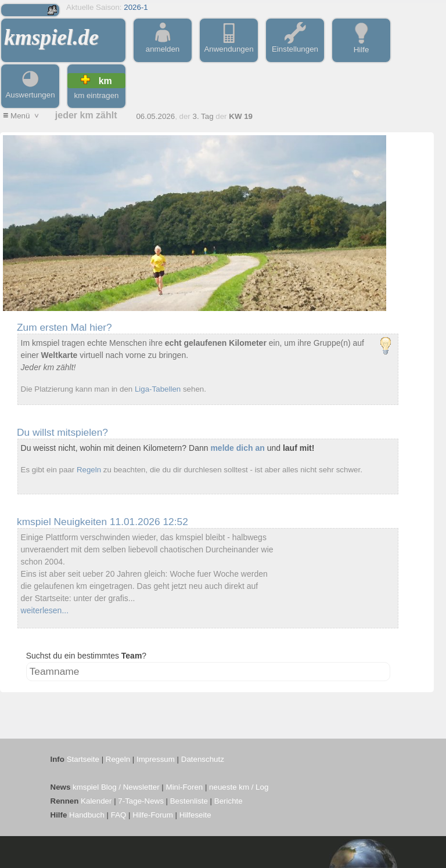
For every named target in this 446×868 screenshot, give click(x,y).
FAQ (119, 815)
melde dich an (237, 448)
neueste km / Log (239, 787)
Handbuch (87, 815)
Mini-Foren (185, 787)
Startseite (83, 759)
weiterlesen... (45, 610)
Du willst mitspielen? (62, 432)
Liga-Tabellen (158, 389)
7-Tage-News (141, 801)
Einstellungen (295, 45)
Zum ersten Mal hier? (64, 327)
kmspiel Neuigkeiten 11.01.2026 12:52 (102, 522)
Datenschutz (203, 759)
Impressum (156, 759)
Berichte (229, 801)
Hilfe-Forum (153, 815)
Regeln (89, 470)
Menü (22, 116)
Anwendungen (229, 45)
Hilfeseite (195, 815)
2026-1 (136, 7)
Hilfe (361, 45)
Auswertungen (30, 91)
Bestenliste (189, 801)
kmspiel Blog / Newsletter (116, 787)
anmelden (163, 45)
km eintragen (96, 95)
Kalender (96, 801)
